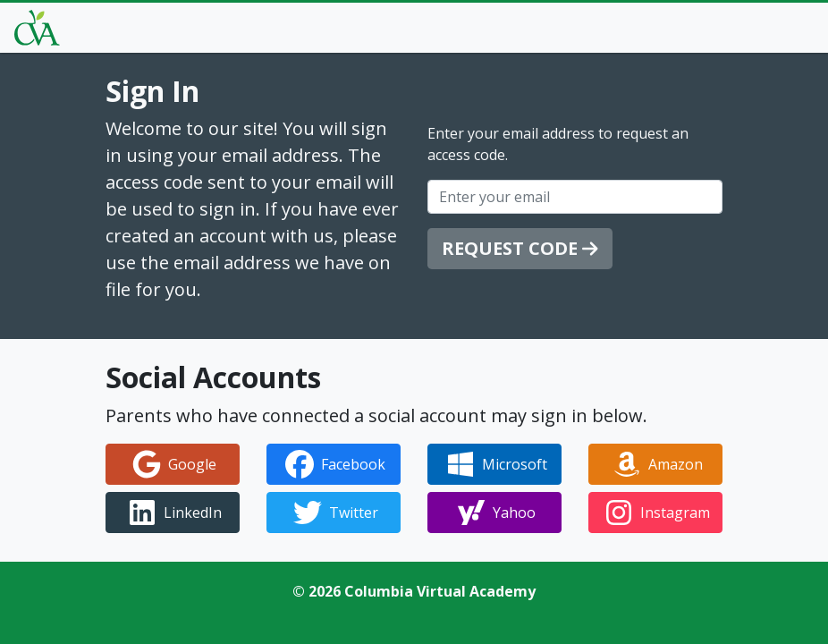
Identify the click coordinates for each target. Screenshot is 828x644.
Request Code (520, 248)
